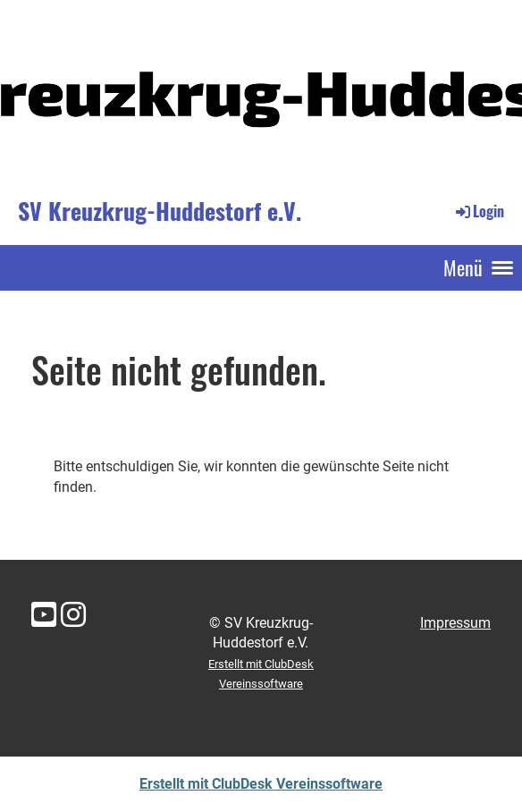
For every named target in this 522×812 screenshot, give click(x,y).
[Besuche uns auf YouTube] (44, 615)
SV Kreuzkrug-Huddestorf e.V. (160, 211)
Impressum (455, 623)
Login (479, 211)
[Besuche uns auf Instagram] (73, 615)
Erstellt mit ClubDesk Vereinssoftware (261, 784)
